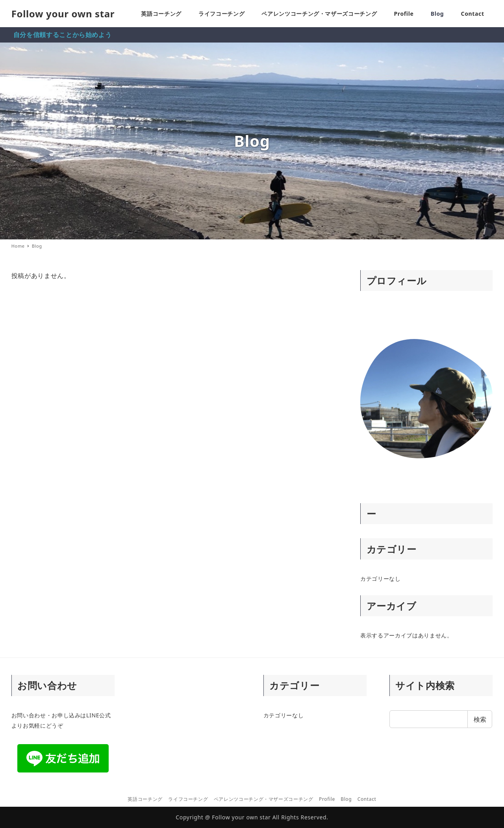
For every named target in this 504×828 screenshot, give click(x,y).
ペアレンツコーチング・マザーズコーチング (264, 799)
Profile (327, 799)
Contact (367, 799)
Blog (346, 799)
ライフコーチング (188, 799)
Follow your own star (63, 14)
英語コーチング (145, 799)
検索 (480, 719)
